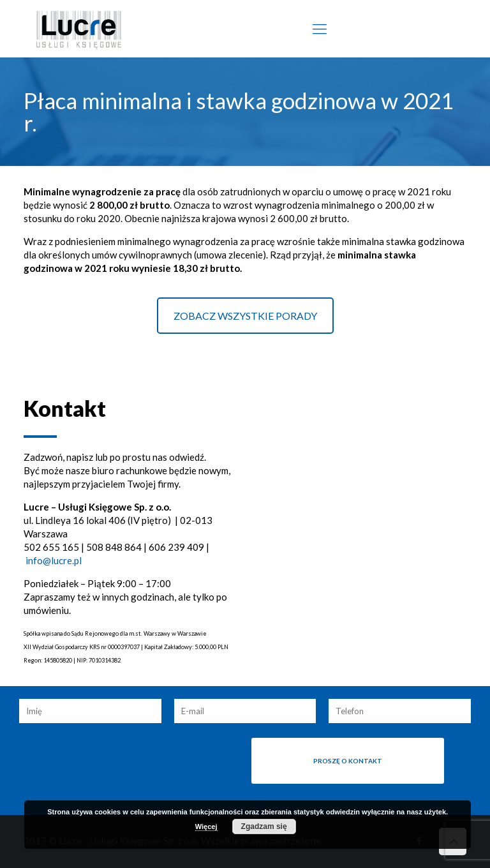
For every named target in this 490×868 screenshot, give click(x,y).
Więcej (206, 827)
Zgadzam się (264, 827)
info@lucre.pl (54, 560)
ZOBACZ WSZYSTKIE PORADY (245, 316)
